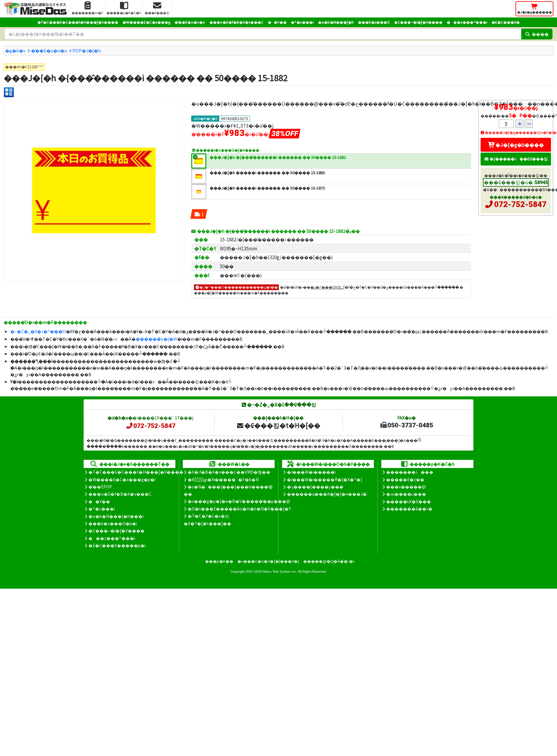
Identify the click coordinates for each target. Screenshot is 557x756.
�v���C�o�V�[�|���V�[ (268, 561)
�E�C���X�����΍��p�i (117, 545)
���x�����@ (406, 487)
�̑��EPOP (100, 487)
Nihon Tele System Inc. (280, 572)
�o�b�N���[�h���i (116, 516)
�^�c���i (302, 22)
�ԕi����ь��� (406, 494)
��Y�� (277, 22)
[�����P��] (9, 92)
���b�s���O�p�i (113, 523)
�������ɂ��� (410, 472)
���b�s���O (374, 22)
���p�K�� (219, 561)
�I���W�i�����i (311, 472)
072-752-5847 (520, 204)
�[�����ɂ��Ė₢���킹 (516, 159)
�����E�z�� (405, 479)
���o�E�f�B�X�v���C (236, 22)
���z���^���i (467, 22)
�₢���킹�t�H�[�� (278, 425)
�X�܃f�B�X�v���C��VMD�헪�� (229, 472)
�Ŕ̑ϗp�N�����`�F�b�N (223, 479)
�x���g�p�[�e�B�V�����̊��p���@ (239, 501)
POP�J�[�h (87, 50)
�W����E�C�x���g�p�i (122, 479)
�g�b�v (15, 50)
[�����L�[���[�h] (263, 34)
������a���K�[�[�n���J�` (328, 494)
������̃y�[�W (156, 339)
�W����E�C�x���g (146, 22)
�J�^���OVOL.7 (328, 287)
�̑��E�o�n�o (190, 22)
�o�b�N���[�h (336, 22)
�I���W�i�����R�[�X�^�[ (325, 479)
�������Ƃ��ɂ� (409, 509)
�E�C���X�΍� (506, 22)
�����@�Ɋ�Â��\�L (329, 561)
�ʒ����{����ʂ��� (315, 487)
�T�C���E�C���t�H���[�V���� (78, 22)
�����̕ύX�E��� (409, 501)
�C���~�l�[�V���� (418, 22)
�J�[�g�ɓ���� (516, 145)
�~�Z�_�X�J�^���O (38, 331)
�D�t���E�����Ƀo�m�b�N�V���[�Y (239, 509)
